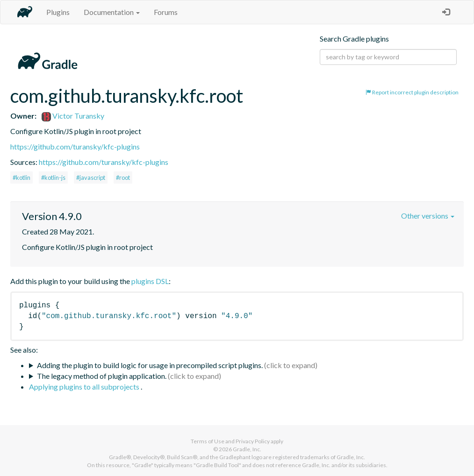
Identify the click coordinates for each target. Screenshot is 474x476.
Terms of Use (208, 441)
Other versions (428, 216)
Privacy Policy (253, 441)
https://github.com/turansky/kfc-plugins (75, 146)
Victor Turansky (73, 116)
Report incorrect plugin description (412, 92)
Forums (166, 12)
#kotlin (22, 178)
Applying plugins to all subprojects (85, 387)
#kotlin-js (53, 178)
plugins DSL (150, 281)
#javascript (91, 178)
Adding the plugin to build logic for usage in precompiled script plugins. (150, 365)
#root (123, 178)
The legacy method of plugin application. (102, 376)
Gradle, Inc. (247, 449)
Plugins (58, 12)
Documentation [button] (112, 12)
